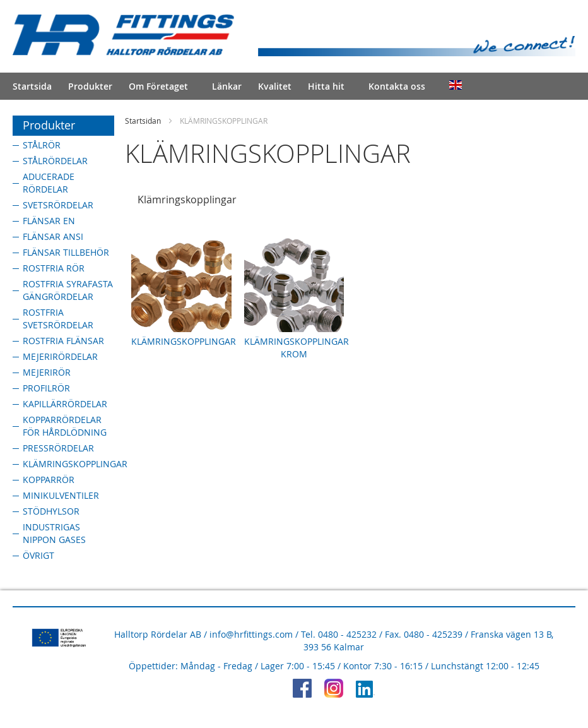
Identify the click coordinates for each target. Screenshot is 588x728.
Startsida (32, 86)
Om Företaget (158, 86)
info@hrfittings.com (251, 634)
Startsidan (143, 121)
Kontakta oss (397, 86)
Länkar (227, 86)
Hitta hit (326, 86)
